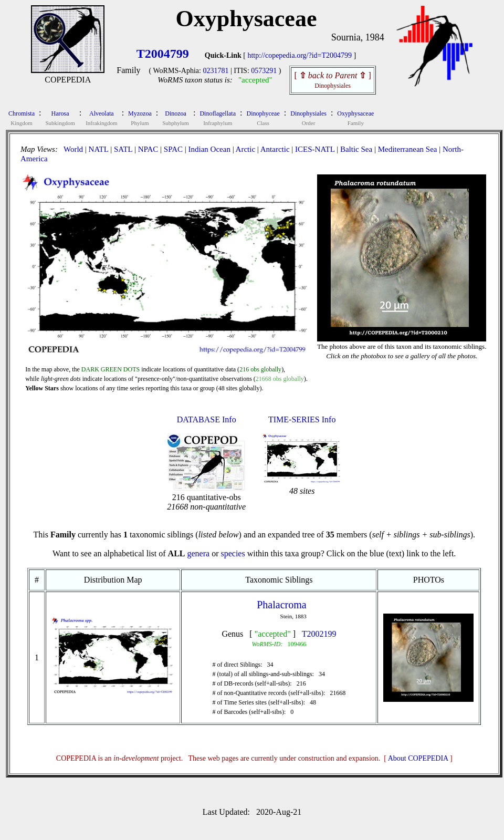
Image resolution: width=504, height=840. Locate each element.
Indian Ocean (209, 149)
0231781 (216, 71)
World (73, 149)
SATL (123, 149)
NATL (99, 149)
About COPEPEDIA (418, 758)
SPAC (173, 149)
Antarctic (275, 149)
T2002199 (319, 634)
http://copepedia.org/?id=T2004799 (300, 55)
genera (198, 553)
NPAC (148, 149)
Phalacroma (281, 605)
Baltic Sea (356, 149)
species (233, 553)
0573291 (264, 71)
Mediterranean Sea (408, 149)
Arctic (245, 149)
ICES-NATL (315, 149)
